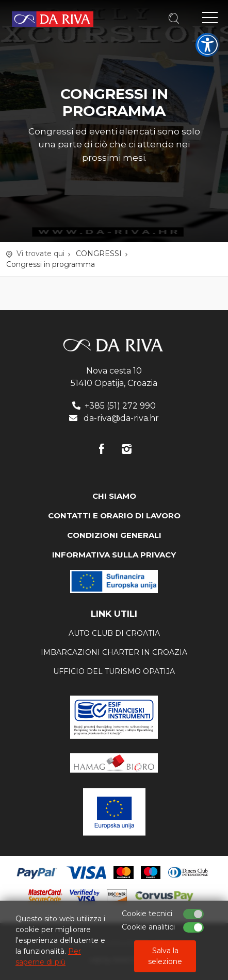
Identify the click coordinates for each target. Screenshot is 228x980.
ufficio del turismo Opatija (114, 671)
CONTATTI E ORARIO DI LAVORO (114, 516)
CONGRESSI (99, 254)
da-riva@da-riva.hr (121, 418)
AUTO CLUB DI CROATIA (114, 633)
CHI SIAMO (114, 496)
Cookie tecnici (147, 914)
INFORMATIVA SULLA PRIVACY (114, 555)
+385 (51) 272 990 (120, 406)
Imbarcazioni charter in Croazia (114, 652)
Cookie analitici (148, 927)
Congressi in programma (51, 264)
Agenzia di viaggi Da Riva (53, 19)
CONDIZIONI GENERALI (114, 535)
